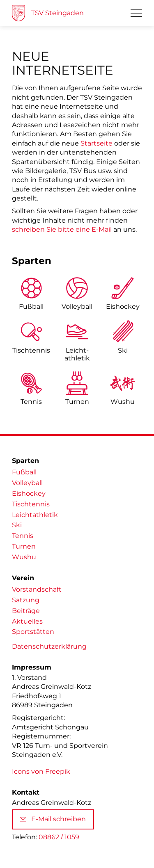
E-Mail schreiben (53, 819)
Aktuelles (27, 621)
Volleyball (77, 306)
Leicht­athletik (77, 354)
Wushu (123, 402)
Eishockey (123, 306)
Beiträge (26, 611)
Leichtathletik (35, 515)
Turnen (77, 402)
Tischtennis (31, 350)
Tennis (31, 402)
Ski (123, 350)
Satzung (26, 600)
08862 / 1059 (59, 837)
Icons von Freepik (41, 771)
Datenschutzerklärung (49, 646)
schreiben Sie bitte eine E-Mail (62, 229)
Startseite (97, 143)
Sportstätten (33, 632)
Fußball (31, 306)
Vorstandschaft (37, 589)
